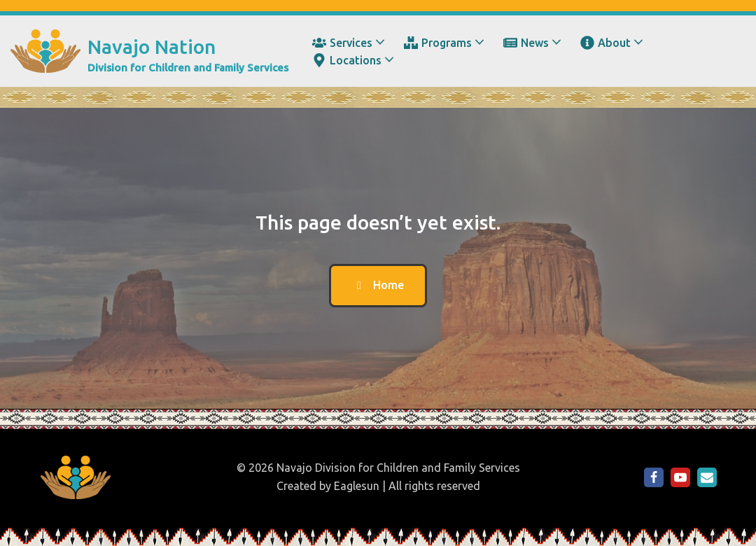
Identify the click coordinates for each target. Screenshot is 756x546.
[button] (380, 42)
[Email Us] (707, 477)
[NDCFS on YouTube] (680, 477)
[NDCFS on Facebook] (654, 477)
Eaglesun (357, 486)
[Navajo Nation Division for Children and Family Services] (149, 51)
